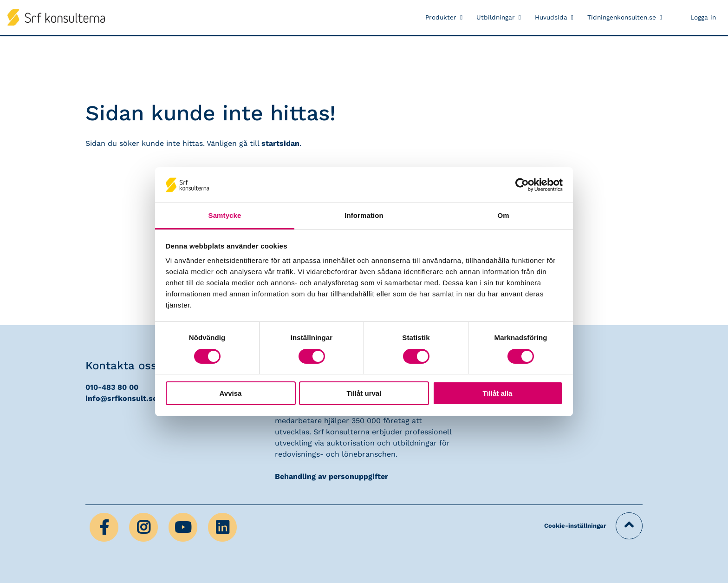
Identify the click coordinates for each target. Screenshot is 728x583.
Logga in (703, 17)
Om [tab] (503, 215)
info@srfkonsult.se (121, 398)
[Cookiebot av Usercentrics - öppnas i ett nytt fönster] (522, 185)
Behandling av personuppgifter (331, 476)
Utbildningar (496, 17)
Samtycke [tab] (225, 215)
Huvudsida (551, 17)
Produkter (441, 17)
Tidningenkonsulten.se (622, 17)
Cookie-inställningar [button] (575, 526)
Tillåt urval (364, 393)
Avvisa (231, 393)
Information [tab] (364, 215)
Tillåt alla (498, 393)
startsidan (280, 143)
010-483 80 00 (112, 387)
